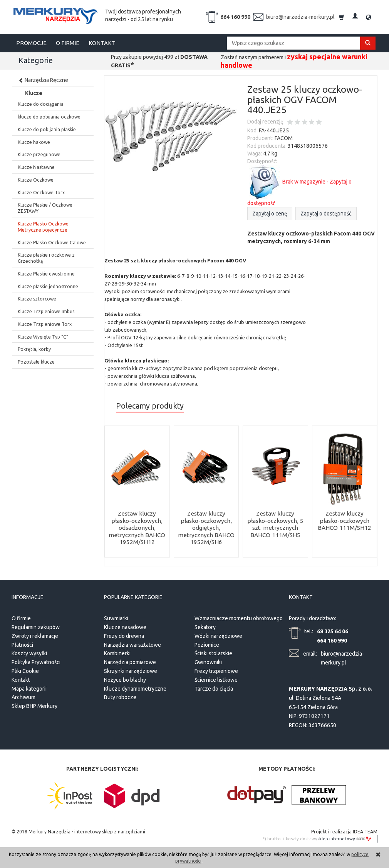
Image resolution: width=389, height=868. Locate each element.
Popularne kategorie (133, 597)
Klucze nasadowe (125, 626)
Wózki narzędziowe (218, 635)
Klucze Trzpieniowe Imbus (46, 311)
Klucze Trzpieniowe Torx (45, 324)
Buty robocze (120, 696)
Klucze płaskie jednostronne (48, 286)
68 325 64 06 (333, 630)
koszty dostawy (302, 838)
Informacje (28, 597)
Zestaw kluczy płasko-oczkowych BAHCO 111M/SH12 (345, 521)
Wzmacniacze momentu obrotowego (239, 617)
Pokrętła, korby (34, 349)
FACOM (284, 138)
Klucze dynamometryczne (135, 688)
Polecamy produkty (150, 406)
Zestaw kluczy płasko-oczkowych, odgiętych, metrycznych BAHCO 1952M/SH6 (206, 528)
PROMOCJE (31, 43)
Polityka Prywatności (36, 661)
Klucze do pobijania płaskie (47, 129)
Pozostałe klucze (36, 362)
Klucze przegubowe (39, 154)
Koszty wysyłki (29, 653)
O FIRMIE (68, 43)
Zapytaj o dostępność (326, 214)
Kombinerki (117, 653)
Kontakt (21, 679)
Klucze (34, 93)
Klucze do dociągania (41, 104)
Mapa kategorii (29, 688)
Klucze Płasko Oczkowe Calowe (52, 243)
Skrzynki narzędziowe (131, 670)
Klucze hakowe (34, 142)
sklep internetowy (344, 838)
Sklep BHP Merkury (34, 705)
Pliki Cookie (25, 670)
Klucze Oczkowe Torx (41, 193)
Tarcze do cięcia (214, 688)
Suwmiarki (116, 617)
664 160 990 (235, 17)
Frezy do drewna (124, 635)
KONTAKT (102, 43)
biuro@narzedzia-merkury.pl (300, 17)
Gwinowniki (208, 661)
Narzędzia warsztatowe (132, 644)
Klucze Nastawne (36, 167)
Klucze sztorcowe (37, 299)
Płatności (22, 644)
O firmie (21, 617)
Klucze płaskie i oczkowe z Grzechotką (46, 258)
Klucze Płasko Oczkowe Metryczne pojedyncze (43, 227)
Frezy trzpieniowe (216, 670)
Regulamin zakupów (36, 626)
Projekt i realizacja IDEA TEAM (344, 830)
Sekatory (205, 626)
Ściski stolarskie (213, 653)
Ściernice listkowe (216, 679)
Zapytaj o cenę (270, 214)
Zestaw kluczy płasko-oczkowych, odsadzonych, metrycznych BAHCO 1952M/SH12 (137, 528)
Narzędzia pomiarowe (130, 661)
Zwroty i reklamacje (35, 635)
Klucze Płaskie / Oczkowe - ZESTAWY (47, 208)
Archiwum (23, 696)
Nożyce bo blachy (125, 679)
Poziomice (207, 644)
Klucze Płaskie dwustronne (46, 274)
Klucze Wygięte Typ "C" (43, 337)
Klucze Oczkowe (36, 180)
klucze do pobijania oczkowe (49, 117)
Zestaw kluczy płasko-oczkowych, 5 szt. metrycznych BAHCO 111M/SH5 (275, 524)
